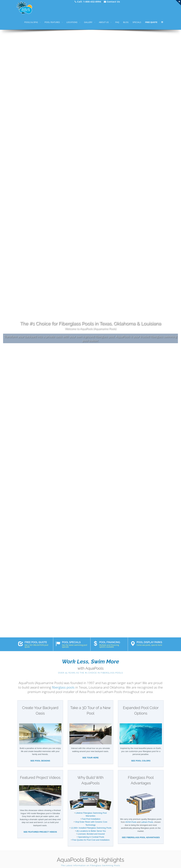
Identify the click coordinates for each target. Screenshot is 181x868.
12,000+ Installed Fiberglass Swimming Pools (91, 828)
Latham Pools (147, 822)
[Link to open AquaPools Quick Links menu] (178, 3)
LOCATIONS (72, 22)
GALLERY (88, 22)
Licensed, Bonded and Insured (91, 834)
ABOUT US (104, 22)
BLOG (126, 22)
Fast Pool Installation (91, 819)
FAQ (117, 22)
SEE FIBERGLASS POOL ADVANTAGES (141, 837)
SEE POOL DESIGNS (40, 761)
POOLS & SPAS (31, 22)
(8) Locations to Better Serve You (91, 831)
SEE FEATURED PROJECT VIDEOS (40, 832)
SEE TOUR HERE (90, 758)
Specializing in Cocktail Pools (91, 837)
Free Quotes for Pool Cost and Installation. (91, 840)
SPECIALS (137, 22)
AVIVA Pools (131, 822)
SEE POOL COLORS (141, 761)
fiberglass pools (63, 687)
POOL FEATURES (52, 22)
